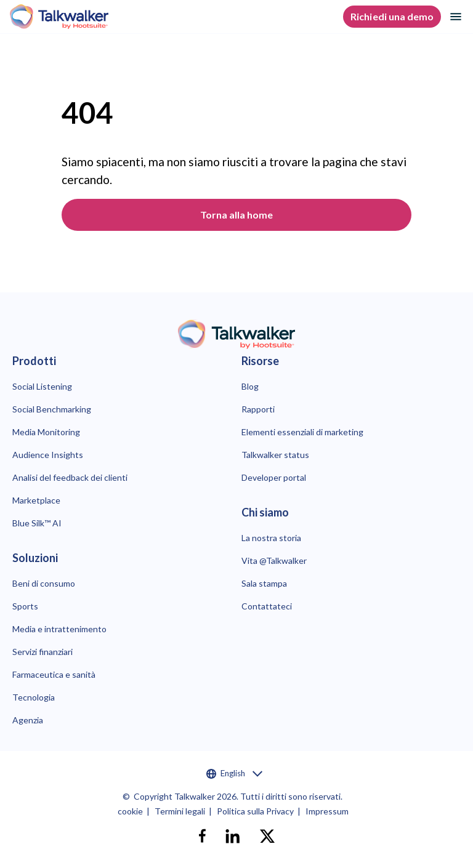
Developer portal (274, 477)
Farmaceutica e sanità (54, 674)
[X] (267, 836)
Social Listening (42, 386)
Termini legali (180, 811)
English (234, 774)
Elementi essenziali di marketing (302, 432)
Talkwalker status (275, 455)
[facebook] (202, 836)
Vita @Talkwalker (274, 561)
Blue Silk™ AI (37, 523)
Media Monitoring (46, 432)
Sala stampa (264, 583)
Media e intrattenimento (59, 629)
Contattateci (267, 606)
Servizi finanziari (42, 652)
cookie (130, 811)
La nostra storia (271, 538)
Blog (250, 386)
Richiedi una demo (392, 16)
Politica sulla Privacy (255, 811)
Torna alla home (237, 215)
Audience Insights (48, 455)
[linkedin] (233, 836)
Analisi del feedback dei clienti (70, 477)
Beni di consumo (44, 583)
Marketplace (36, 500)
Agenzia (28, 720)
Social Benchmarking (52, 409)
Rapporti (258, 409)
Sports (25, 606)
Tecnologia (34, 697)
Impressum (327, 811)
